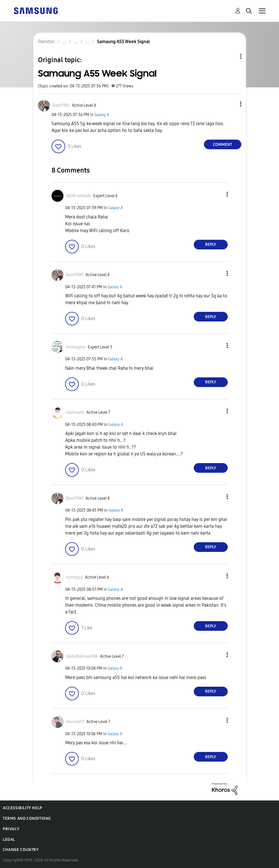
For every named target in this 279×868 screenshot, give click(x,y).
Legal (9, 839)
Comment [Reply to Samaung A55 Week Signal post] (222, 145)
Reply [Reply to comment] (211, 244)
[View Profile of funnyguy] (75, 577)
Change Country (21, 850)
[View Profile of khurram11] (75, 722)
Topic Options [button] (231, 56)
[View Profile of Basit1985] (61, 105)
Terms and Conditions (27, 818)
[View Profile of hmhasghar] (76, 347)
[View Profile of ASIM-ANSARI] (79, 196)
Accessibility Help (23, 808)
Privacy (11, 829)
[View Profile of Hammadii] (75, 412)
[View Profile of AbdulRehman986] (82, 656)
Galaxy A (102, 115)
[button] (231, 104)
